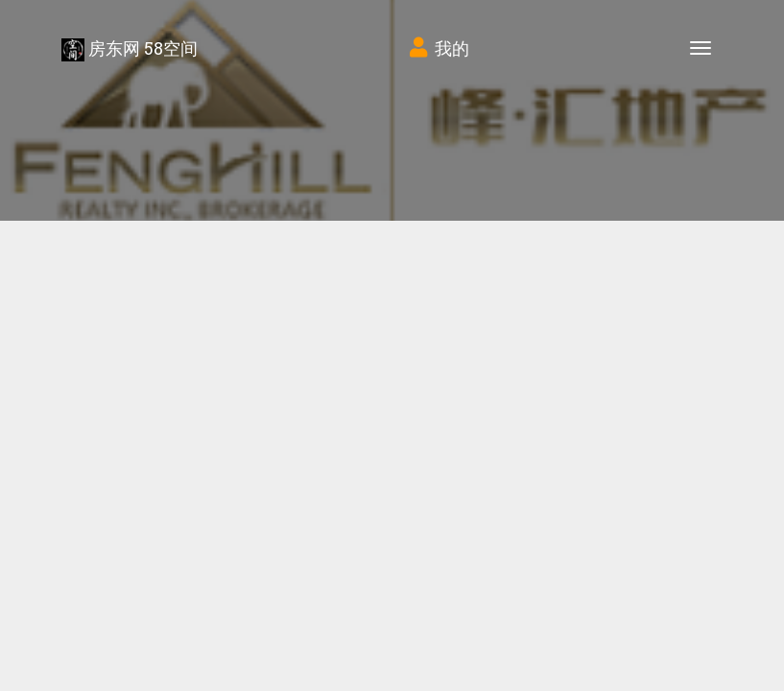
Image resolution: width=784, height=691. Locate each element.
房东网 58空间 (130, 49)
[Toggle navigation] (701, 48)
